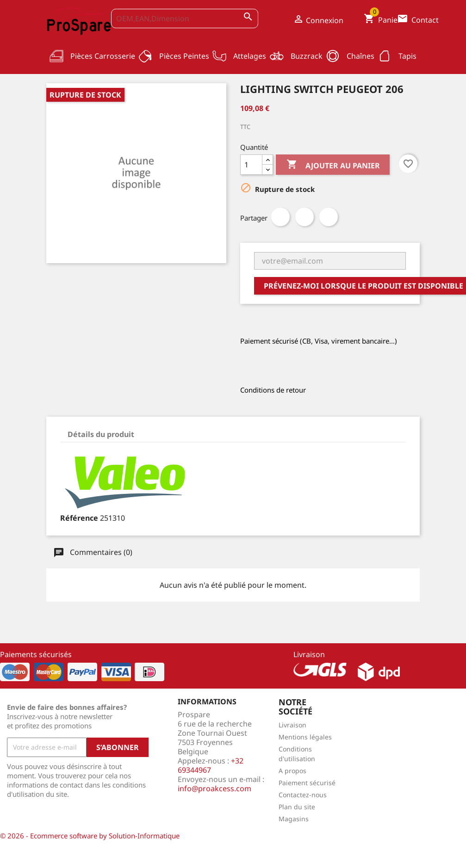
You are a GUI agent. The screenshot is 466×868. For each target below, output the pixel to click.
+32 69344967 (211, 765)
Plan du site (297, 807)
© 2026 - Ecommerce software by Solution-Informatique (90, 836)
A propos (292, 771)
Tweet (304, 217)
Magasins (294, 819)
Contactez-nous (303, 795)
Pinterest (329, 217)
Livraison (292, 725)
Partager (280, 217)
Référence (79, 518)
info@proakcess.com (214, 788)
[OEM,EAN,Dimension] (185, 18)
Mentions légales (305, 737)
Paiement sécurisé (307, 783)
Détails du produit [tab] (101, 434)
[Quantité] (251, 165)
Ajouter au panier (333, 166)
